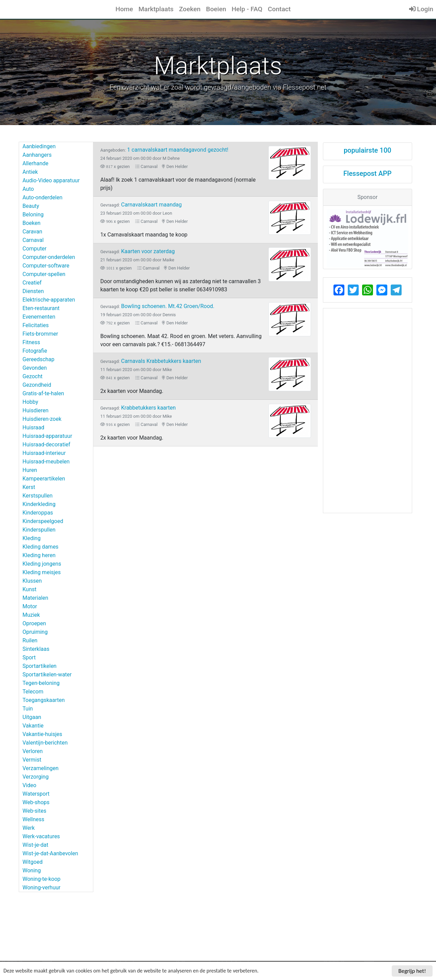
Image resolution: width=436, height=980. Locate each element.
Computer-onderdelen (49, 257)
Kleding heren (39, 555)
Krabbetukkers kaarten (138, 408)
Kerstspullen (37, 496)
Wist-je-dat (35, 845)
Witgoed (33, 862)
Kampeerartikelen (44, 479)
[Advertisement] (368, 411)
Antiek (30, 172)
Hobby (30, 402)
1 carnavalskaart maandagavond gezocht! (164, 150)
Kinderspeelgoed (43, 521)
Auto (28, 189)
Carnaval (33, 240)
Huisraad (33, 427)
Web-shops (36, 802)
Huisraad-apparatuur (47, 436)
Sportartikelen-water (47, 675)
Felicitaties (36, 325)
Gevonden (35, 368)
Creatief (32, 283)
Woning (32, 870)
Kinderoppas (38, 513)
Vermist (32, 760)
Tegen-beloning (41, 683)
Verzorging (36, 777)
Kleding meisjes (42, 572)
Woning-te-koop (42, 879)
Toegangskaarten (44, 700)
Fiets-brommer (40, 334)
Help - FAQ (247, 9)
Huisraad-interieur (44, 453)
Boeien (216, 9)
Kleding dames (41, 547)
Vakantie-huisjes (42, 734)
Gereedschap (38, 359)
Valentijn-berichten (45, 743)
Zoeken (190, 9)
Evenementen (39, 317)
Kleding (32, 538)
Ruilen (30, 640)
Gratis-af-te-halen (43, 393)
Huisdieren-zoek (42, 419)
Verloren (33, 751)
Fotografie (35, 351)
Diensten (33, 291)
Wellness (33, 819)
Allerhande (35, 163)
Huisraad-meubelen (46, 462)
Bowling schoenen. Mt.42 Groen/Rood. (157, 306)
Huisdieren (35, 410)
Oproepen (34, 623)
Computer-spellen (44, 274)
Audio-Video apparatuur (51, 180)
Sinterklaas (36, 649)
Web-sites (34, 811)
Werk (29, 828)
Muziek (31, 615)
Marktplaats (156, 9)
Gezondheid (37, 385)
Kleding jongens (42, 564)
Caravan (32, 232)
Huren (30, 470)
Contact (279, 9)
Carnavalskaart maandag (141, 205)
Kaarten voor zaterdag (137, 251)
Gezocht (33, 376)
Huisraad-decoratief (46, 445)
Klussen (32, 581)
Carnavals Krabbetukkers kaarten (151, 361)
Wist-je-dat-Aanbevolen (50, 853)
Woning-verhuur (41, 887)
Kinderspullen (39, 530)
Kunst (29, 589)
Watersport (36, 794)
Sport (29, 657)
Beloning (33, 215)
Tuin (28, 709)
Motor (30, 606)
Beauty (31, 206)
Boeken (32, 223)
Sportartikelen (40, 666)
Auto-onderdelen (42, 197)
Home (124, 9)
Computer (35, 249)
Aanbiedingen (39, 146)
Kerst (29, 487)
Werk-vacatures (41, 836)
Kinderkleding (39, 504)
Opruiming (35, 632)
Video (29, 785)
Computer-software (46, 266)
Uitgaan (32, 717)
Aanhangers (37, 155)
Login (421, 9)
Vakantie (33, 726)
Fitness (31, 342)
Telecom (33, 692)
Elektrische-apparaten (49, 300)
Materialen (35, 598)
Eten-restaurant (41, 308)
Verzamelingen (41, 768)
